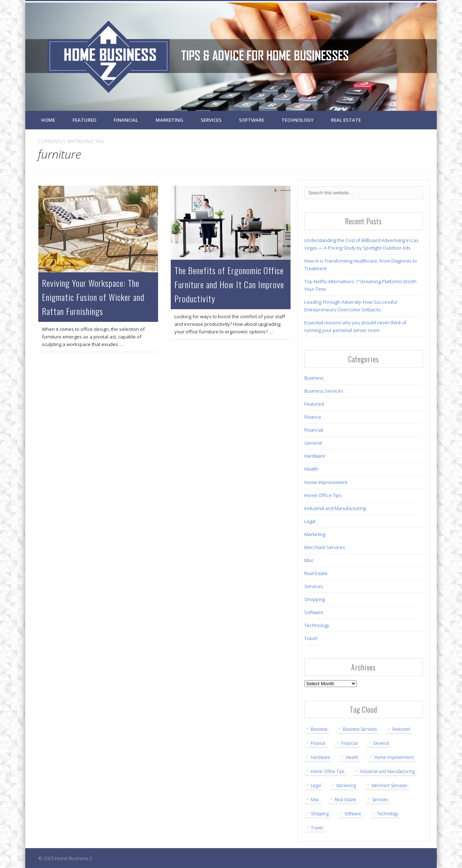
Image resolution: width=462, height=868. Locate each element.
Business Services (324, 391)
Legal (310, 521)
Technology (298, 120)
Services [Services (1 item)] (380, 800)
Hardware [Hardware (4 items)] (321, 757)
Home (48, 120)
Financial (126, 120)
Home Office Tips (323, 495)
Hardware (315, 456)
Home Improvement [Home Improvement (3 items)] (394, 757)
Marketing (169, 120)
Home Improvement (326, 482)
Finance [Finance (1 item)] (318, 743)
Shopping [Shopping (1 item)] (320, 814)
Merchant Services (324, 547)
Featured (84, 120)
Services (211, 120)
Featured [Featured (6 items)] (401, 729)
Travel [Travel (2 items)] (317, 828)
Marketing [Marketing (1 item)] (346, 785)
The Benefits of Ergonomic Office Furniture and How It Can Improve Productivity (229, 284)
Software (252, 120)
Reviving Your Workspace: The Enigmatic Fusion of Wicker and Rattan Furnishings (93, 297)
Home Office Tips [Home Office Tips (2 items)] (328, 771)
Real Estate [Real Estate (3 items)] (345, 800)
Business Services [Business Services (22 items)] (360, 729)
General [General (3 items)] (381, 743)
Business (314, 378)
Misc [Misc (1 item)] (315, 800)
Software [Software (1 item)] (353, 814)
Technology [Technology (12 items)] (388, 814)
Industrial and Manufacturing (335, 508)
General (313, 443)
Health (311, 469)
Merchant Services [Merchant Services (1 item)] (389, 785)
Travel (311, 638)
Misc (309, 560)
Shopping (315, 599)
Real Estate (346, 120)
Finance (313, 417)
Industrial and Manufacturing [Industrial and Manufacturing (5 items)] (387, 771)
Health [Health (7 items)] (352, 757)
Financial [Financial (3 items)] (349, 743)
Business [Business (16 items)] (319, 729)
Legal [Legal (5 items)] (316, 785)
